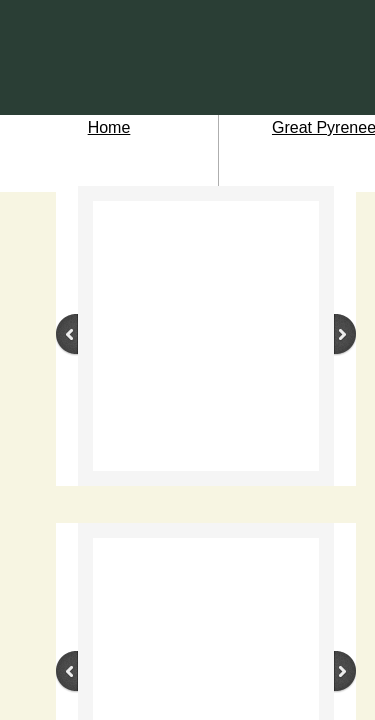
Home (109, 127)
